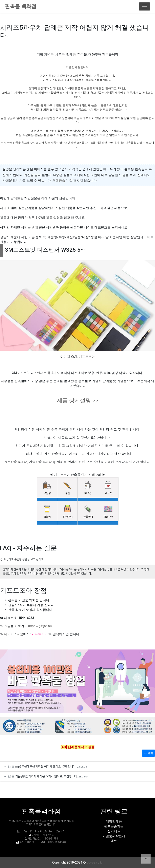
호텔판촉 (59, 181)
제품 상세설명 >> (77, 400)
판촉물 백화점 (21, 6)
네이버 (9, 634)
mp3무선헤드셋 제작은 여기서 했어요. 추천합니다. (46, 766)
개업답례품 (114, 821)
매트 (114, 841)
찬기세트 (114, 831)
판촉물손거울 (114, 826)
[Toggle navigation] (145, 6)
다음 (20, 634)
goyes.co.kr (95, 862)
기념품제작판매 (114, 836)
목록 (148, 753)
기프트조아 (87, 357)
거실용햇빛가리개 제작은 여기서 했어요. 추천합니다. (46, 776)
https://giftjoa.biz (40, 626)
